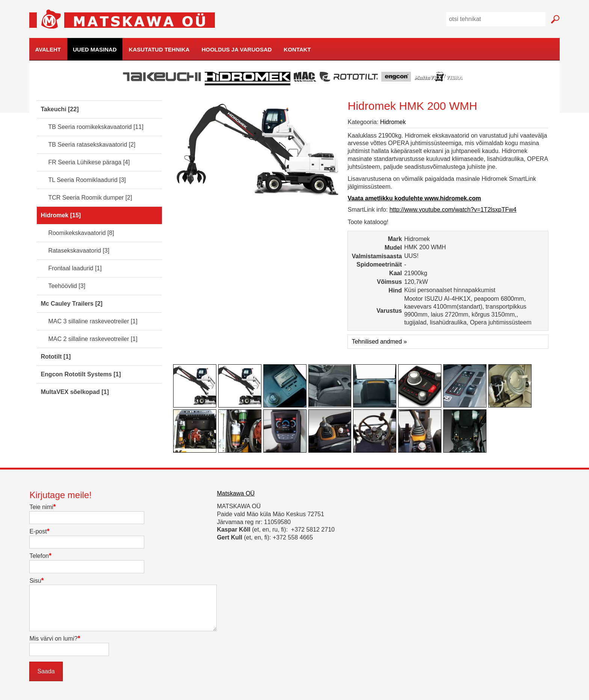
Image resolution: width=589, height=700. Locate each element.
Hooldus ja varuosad (237, 49)
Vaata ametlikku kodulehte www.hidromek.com (414, 198)
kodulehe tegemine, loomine (574, 61)
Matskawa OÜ (236, 493)
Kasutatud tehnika (159, 49)
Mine (555, 19)
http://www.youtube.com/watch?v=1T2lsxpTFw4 (453, 210)
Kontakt (297, 49)
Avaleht (48, 49)
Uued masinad (95, 49)
